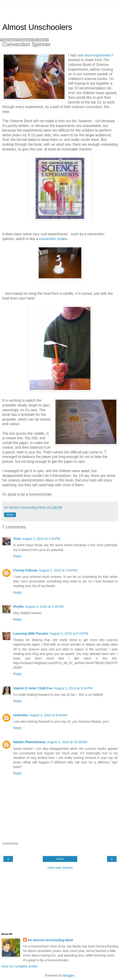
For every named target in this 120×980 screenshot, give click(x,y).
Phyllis (18, 607)
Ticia (17, 539)
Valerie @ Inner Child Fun (33, 688)
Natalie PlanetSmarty (29, 742)
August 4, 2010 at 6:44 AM (48, 715)
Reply (17, 556)
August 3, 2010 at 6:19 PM (69, 634)
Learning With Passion (31, 634)
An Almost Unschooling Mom (50, 940)
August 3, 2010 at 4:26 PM (44, 607)
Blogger (69, 975)
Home (60, 859)
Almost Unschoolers (37, 27)
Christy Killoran (25, 570)
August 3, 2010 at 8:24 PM (73, 688)
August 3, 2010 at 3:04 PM (58, 570)
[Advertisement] (60, 13)
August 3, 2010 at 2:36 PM (41, 539)
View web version (60, 868)
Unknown (21, 715)
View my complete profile (19, 966)
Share (10, 515)
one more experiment (95, 55)
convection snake (53, 239)
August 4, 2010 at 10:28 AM (67, 742)
